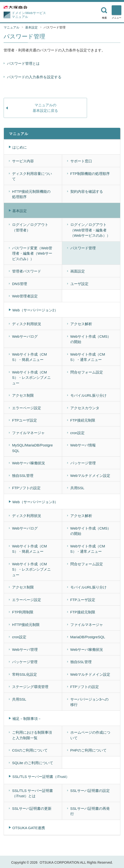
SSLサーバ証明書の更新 (32, 808)
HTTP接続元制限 (26, 625)
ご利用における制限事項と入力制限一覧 (32, 735)
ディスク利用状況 (27, 324)
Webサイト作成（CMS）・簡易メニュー (29, 357)
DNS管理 (20, 284)
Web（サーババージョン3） (35, 502)
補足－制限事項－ (27, 719)
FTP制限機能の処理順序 (90, 174)
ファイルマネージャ (28, 433)
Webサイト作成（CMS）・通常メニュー (88, 357)
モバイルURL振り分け (88, 395)
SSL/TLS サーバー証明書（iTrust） (41, 777)
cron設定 (77, 433)
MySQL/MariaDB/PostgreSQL (32, 448)
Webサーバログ (25, 336)
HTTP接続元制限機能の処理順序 (31, 194)
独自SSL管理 (23, 476)
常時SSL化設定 (25, 674)
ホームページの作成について (90, 735)
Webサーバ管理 (25, 649)
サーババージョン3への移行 (89, 702)
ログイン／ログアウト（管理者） (30, 227)
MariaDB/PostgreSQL (88, 637)
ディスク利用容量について (32, 176)
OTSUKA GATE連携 (29, 828)
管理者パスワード (27, 271)
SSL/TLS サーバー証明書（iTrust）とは (33, 793)
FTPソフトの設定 (26, 488)
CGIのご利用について (30, 750)
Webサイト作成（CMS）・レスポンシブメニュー (31, 378)
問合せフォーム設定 (87, 372)
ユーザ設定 (79, 284)
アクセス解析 (81, 324)
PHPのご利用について (89, 750)
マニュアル (11, 27)
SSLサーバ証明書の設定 (90, 791)
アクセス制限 (23, 395)
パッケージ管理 (83, 463)
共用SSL (77, 488)
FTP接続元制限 (83, 420)
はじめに (20, 147)
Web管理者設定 (25, 296)
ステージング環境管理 (30, 687)
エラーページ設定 (27, 408)
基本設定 (31, 27)
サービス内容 (23, 161)
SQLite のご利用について (33, 763)
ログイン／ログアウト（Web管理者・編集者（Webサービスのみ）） (90, 230)
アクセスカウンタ (85, 408)
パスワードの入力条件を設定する (34, 77)
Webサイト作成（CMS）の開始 (91, 339)
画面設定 (78, 271)
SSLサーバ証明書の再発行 (90, 811)
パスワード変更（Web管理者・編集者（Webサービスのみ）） (32, 253)
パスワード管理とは (23, 63)
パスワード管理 (55, 27)
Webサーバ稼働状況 (29, 463)
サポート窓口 (81, 161)
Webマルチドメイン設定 (90, 476)
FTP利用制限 (23, 612)
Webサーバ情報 (83, 445)
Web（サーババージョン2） (35, 310)
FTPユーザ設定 (25, 420)
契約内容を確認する (87, 191)
